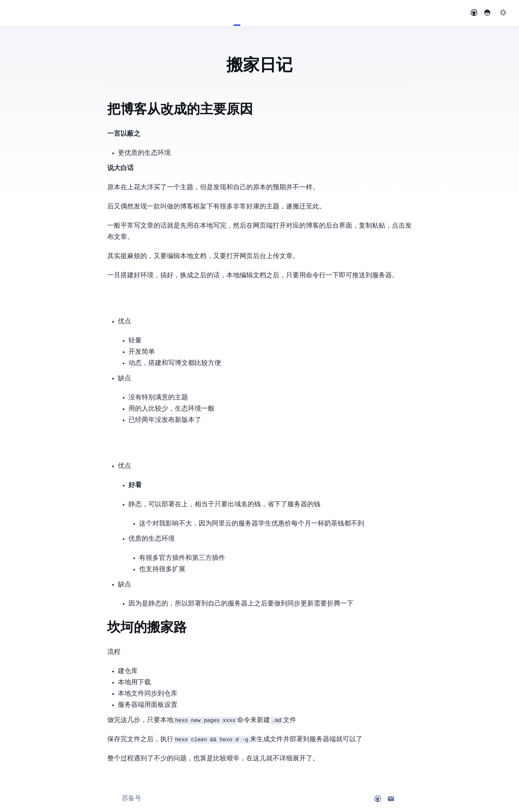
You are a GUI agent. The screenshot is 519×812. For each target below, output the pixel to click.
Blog (237, 13)
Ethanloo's (10, 14)
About (244, 13)
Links (250, 13)
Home (230, 13)
